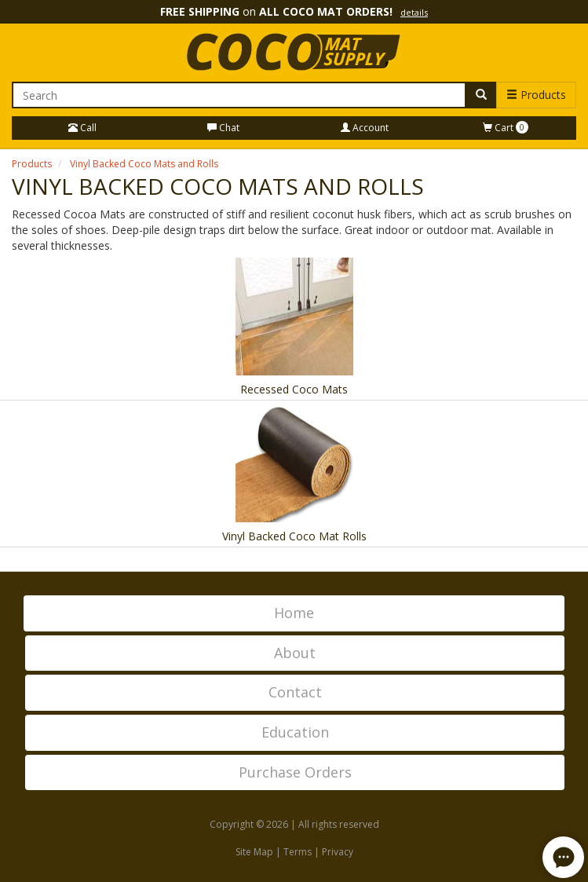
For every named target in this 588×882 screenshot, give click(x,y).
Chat (223, 128)
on (294, 11)
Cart (506, 128)
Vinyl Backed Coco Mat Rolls (294, 536)
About (295, 653)
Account (365, 128)
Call (82, 128)
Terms (298, 852)
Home (294, 613)
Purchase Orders (295, 772)
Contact (295, 692)
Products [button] (536, 95)
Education (295, 732)
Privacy (338, 852)
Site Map (254, 852)
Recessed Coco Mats (294, 389)
